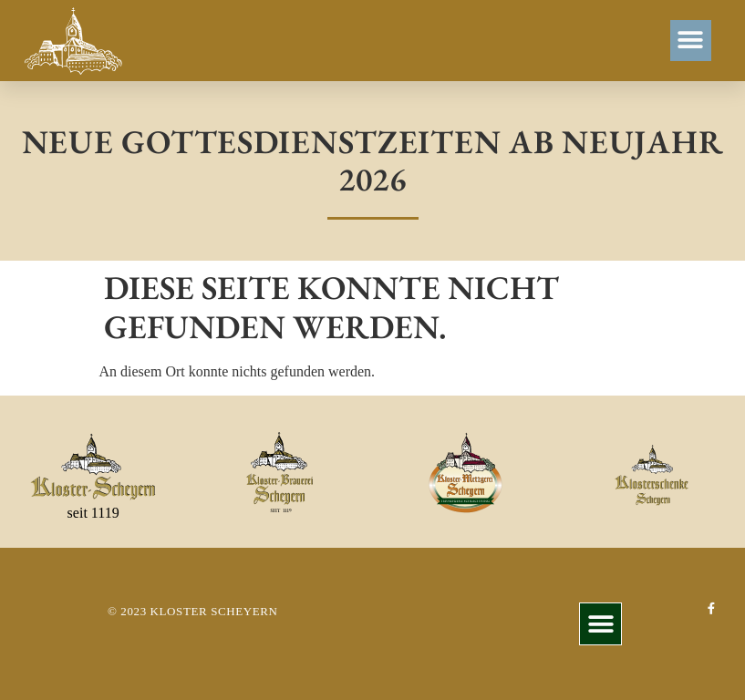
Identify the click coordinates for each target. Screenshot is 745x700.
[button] (691, 41)
